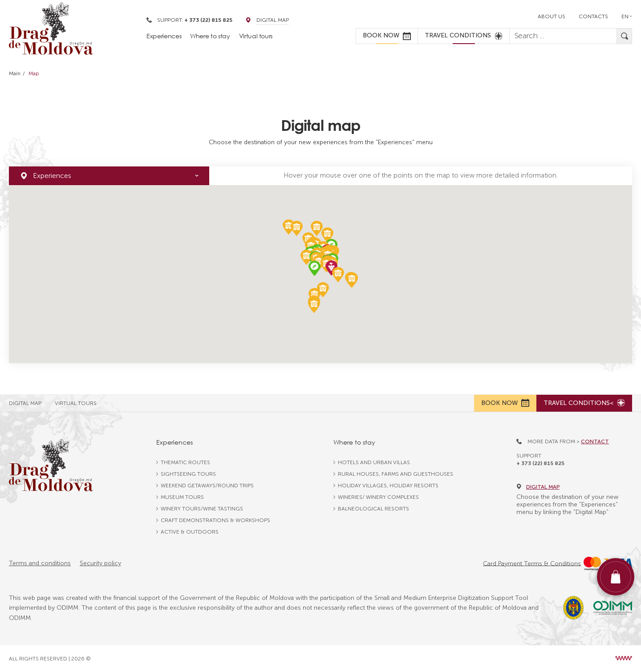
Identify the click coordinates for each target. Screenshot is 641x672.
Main (15, 73)
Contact (595, 441)
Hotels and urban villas (374, 462)
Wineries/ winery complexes (378, 497)
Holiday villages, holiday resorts (388, 486)
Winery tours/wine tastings (202, 509)
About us (552, 16)
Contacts (593, 16)
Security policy (100, 563)
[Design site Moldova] (624, 658)
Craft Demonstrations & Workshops (215, 520)
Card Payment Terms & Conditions (532, 563)
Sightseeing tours (188, 474)
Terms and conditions (40, 563)
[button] (331, 268)
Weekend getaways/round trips (207, 486)
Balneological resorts (373, 509)
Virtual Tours (76, 403)
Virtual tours (256, 36)
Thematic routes (185, 462)
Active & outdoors (190, 532)
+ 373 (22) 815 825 (540, 463)
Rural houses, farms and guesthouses (396, 474)
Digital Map (273, 20)
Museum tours (182, 497)
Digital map (538, 487)
